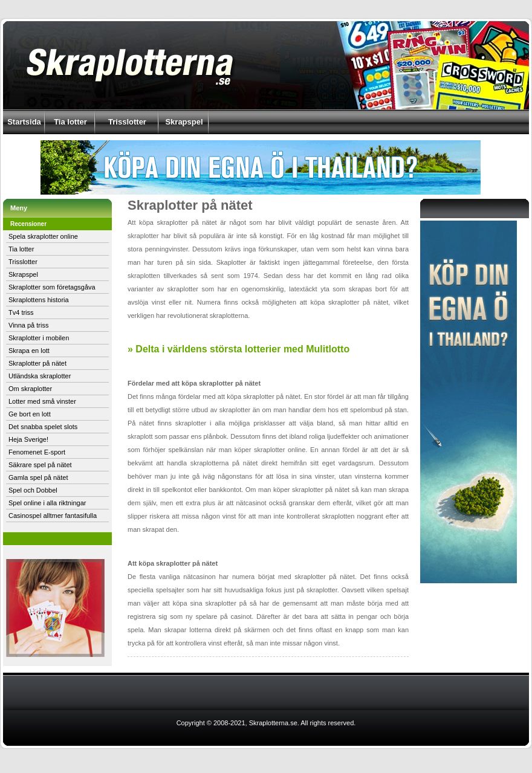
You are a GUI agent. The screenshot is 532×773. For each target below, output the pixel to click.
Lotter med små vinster (42, 401)
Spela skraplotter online (43, 236)
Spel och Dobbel (33, 490)
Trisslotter (127, 122)
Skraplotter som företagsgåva (52, 287)
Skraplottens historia (39, 300)
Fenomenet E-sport (37, 452)
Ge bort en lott (30, 414)
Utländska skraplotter (40, 376)
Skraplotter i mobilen (39, 338)
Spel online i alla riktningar (47, 503)
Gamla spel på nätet (38, 477)
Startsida (24, 122)
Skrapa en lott (29, 351)
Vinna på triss (28, 325)
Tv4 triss (21, 312)
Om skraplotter (30, 389)
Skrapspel (184, 122)
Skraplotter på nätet (37, 363)
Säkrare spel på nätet (40, 465)
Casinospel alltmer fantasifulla (53, 516)
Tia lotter (70, 122)
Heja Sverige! (28, 439)
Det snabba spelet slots (43, 427)
